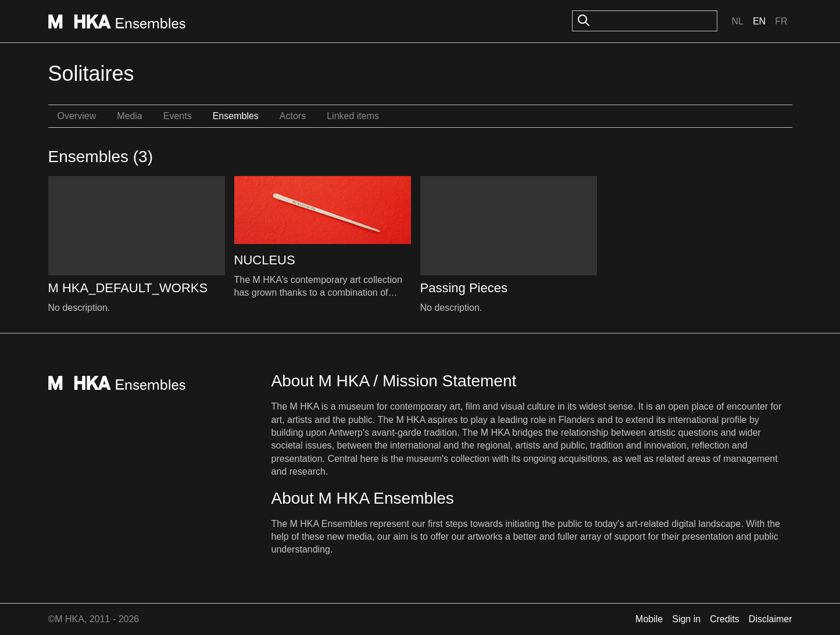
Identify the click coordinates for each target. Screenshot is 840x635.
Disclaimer (771, 619)
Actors (293, 116)
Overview (77, 116)
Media (130, 116)
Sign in (686, 619)
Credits (725, 619)
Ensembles (236, 116)
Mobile (649, 619)
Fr (781, 21)
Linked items (353, 116)
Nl (737, 21)
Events (178, 116)
